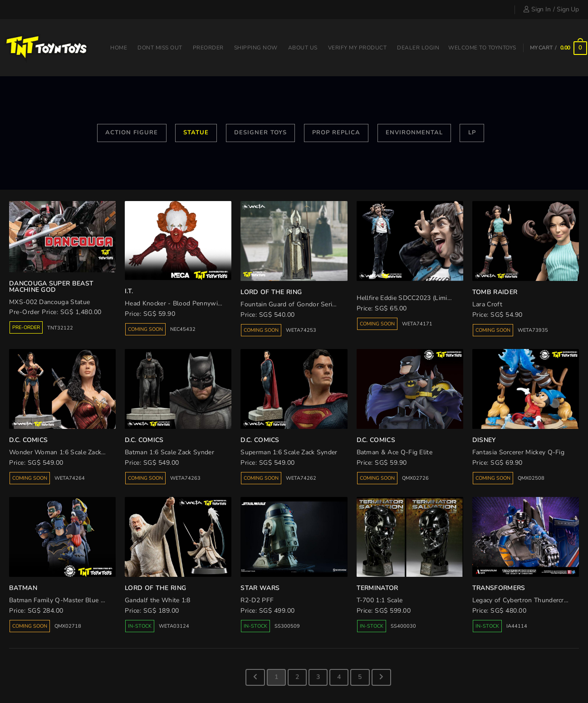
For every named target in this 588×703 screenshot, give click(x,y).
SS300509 (287, 626)
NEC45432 (183, 329)
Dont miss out (160, 48)
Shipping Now (256, 48)
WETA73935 (533, 330)
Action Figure (132, 133)
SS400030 (403, 626)
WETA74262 (301, 478)
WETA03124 (174, 626)
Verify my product (358, 48)
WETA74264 (70, 478)
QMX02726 (415, 478)
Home (119, 48)
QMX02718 (68, 626)
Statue (196, 133)
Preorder (208, 48)
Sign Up (568, 9)
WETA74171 (417, 324)
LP (472, 133)
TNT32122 (60, 328)
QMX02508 (531, 478)
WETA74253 (301, 330)
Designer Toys (260, 133)
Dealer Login (418, 48)
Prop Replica (336, 133)
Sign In (537, 9)
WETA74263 (185, 478)
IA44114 (517, 626)
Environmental (414, 133)
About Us (303, 48)
